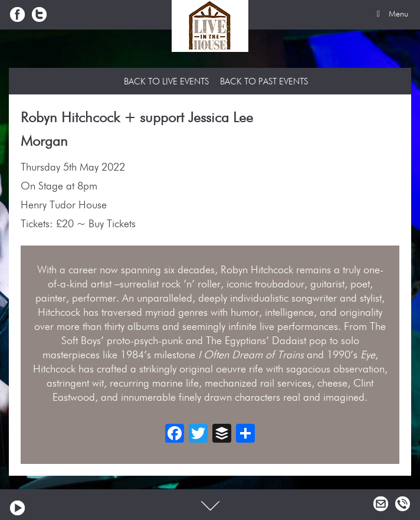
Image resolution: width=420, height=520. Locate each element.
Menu (391, 14)
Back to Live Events (166, 82)
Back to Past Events (264, 82)
